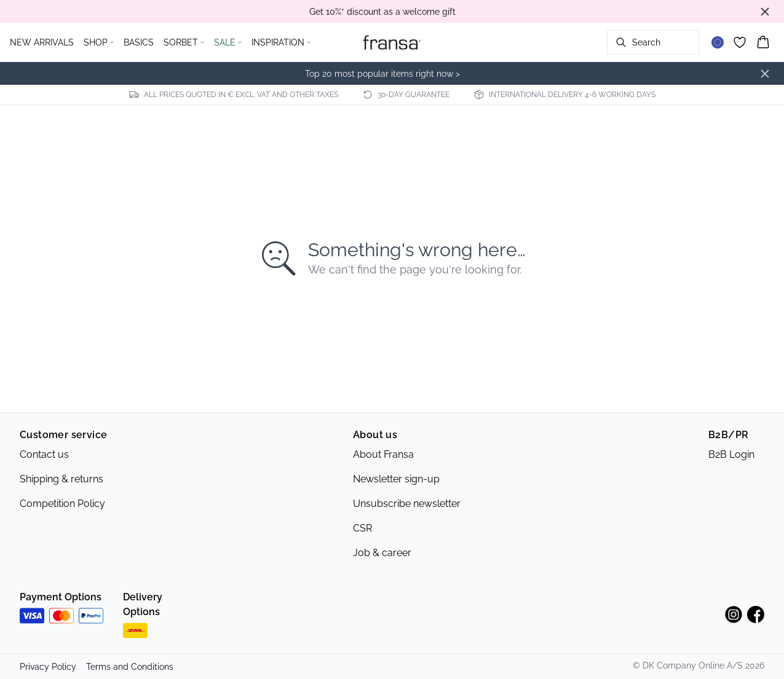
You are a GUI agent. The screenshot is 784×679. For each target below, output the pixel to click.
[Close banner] (765, 12)
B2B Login (731, 454)
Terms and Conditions (130, 667)
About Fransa (383, 454)
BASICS (139, 42)
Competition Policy (62, 504)
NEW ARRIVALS (42, 42)
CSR (362, 528)
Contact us (44, 454)
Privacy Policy (48, 667)
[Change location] (718, 42)
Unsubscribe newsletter (407, 504)
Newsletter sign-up (396, 479)
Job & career (382, 553)
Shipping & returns (61, 479)
